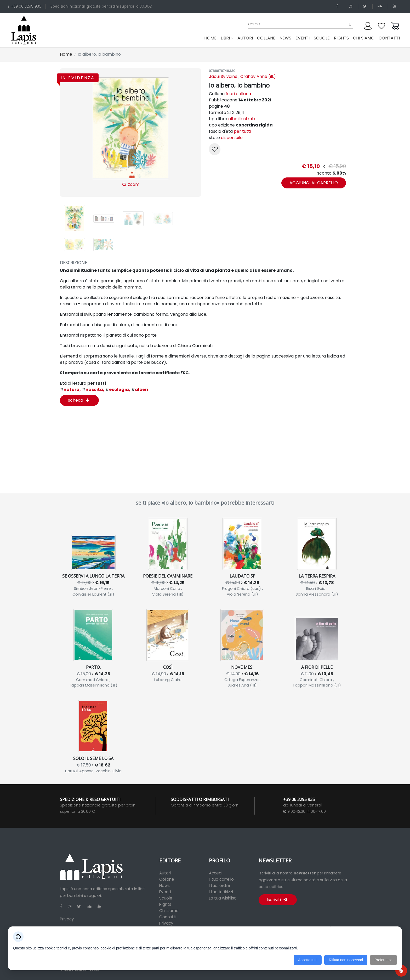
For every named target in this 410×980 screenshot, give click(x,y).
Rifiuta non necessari (346, 960)
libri (227, 38)
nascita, (93, 390)
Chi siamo (169, 911)
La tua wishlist (222, 898)
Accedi (216, 873)
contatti (389, 38)
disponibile (232, 138)
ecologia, (118, 390)
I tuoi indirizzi (221, 892)
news (285, 38)
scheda (79, 400)
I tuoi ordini (219, 886)
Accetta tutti (308, 960)
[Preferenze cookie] (401, 971)
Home (211, 38)
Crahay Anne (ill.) (258, 76)
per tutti (242, 131)
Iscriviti (277, 900)
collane (266, 38)
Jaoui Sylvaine (223, 76)
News (164, 886)
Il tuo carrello (221, 879)
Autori (165, 873)
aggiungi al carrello (314, 183)
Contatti (168, 917)
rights (341, 38)
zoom (130, 132)
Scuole (166, 898)
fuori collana (238, 94)
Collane (167, 879)
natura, (70, 390)
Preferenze (383, 960)
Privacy (67, 919)
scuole (322, 38)
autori (245, 38)
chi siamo (364, 38)
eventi (303, 38)
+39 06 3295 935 (25, 6)
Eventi (165, 892)
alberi (140, 390)
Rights (165, 904)
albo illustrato (242, 119)
